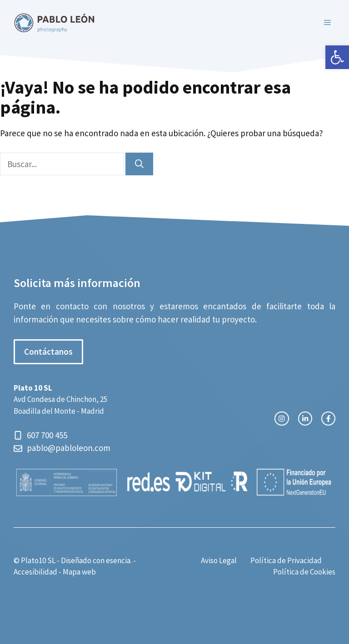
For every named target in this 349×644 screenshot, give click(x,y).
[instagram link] (282, 419)
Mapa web (79, 572)
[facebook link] (328, 419)
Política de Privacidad (286, 560)
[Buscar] (139, 164)
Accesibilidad (35, 572)
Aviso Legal (219, 560)
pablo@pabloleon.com (69, 448)
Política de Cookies (304, 572)
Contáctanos (48, 352)
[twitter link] (305, 419)
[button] (337, 57)
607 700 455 (48, 435)
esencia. (119, 560)
